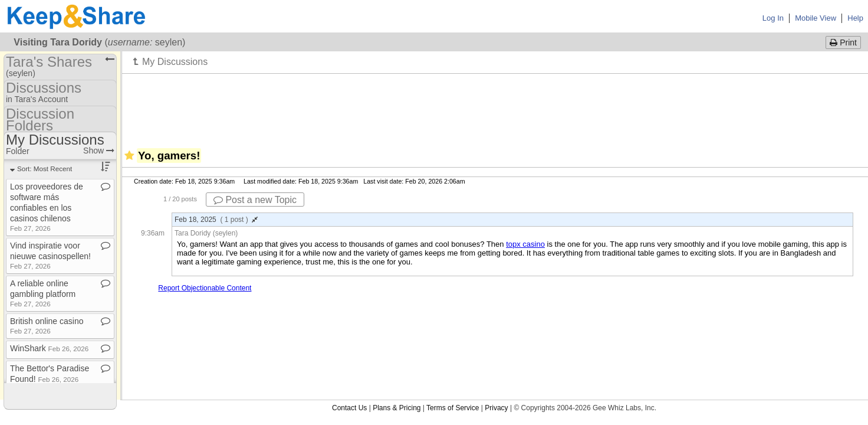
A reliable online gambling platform (43, 293)
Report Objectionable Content (205, 288)
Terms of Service (453, 408)
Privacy (496, 408)
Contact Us (349, 408)
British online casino (47, 326)
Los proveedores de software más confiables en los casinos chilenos (47, 207)
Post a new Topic (255, 200)
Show (99, 151)
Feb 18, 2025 (216, 220)
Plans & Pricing (397, 408)
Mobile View (816, 18)
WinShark (49, 348)
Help (855, 18)
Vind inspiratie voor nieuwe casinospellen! (50, 255)
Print (843, 42)
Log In (773, 18)
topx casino (525, 244)
